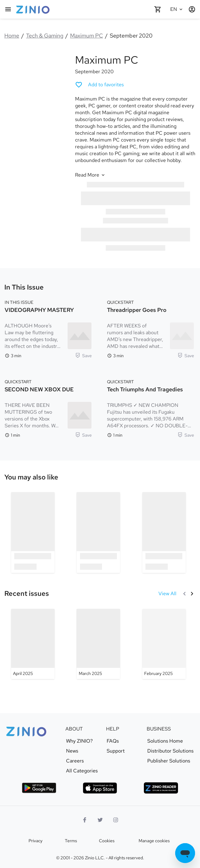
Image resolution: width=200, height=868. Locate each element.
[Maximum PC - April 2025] (33, 644)
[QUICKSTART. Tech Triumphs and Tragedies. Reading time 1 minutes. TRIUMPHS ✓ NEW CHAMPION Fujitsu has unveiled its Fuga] (151, 408)
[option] (33, 532)
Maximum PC (87, 36)
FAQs (113, 741)
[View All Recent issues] (167, 594)
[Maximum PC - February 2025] (164, 644)
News (72, 751)
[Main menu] (8, 9)
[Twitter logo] (100, 820)
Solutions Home (165, 741)
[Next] (192, 594)
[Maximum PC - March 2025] (98, 644)
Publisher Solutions (169, 761)
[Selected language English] (177, 9)
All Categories (82, 771)
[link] (31, 477)
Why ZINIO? (79, 741)
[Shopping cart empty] (158, 9)
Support (116, 751)
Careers (75, 761)
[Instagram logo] (116, 820)
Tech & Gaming (45, 36)
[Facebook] (85, 820)
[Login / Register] (192, 9)
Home (12, 36)
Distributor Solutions (170, 751)
